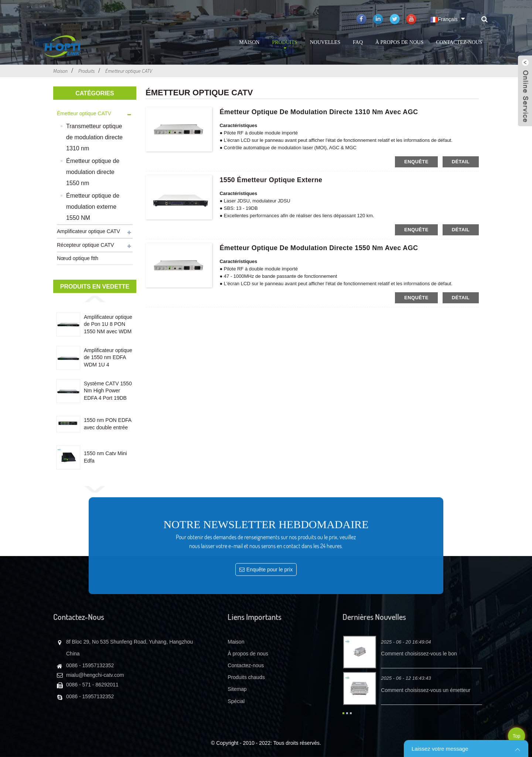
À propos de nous (399, 42)
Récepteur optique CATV (86, 245)
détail (461, 162)
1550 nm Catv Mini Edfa (105, 457)
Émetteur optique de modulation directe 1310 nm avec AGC (319, 112)
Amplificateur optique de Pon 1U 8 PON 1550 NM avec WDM (108, 324)
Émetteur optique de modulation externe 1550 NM (93, 207)
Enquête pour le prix (270, 658)
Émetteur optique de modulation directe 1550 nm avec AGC (319, 248)
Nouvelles (325, 42)
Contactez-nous (459, 42)
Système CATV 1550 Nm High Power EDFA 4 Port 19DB (108, 391)
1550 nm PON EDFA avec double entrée (108, 424)
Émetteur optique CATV (129, 71)
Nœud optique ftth (78, 258)
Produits (284, 45)
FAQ (358, 42)
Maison (249, 42)
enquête (416, 162)
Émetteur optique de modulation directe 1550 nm (93, 172)
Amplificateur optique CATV (88, 231)
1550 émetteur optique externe (271, 180)
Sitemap (237, 689)
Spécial (236, 701)
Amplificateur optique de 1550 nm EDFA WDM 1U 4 (108, 357)
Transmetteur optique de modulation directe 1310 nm (94, 137)
